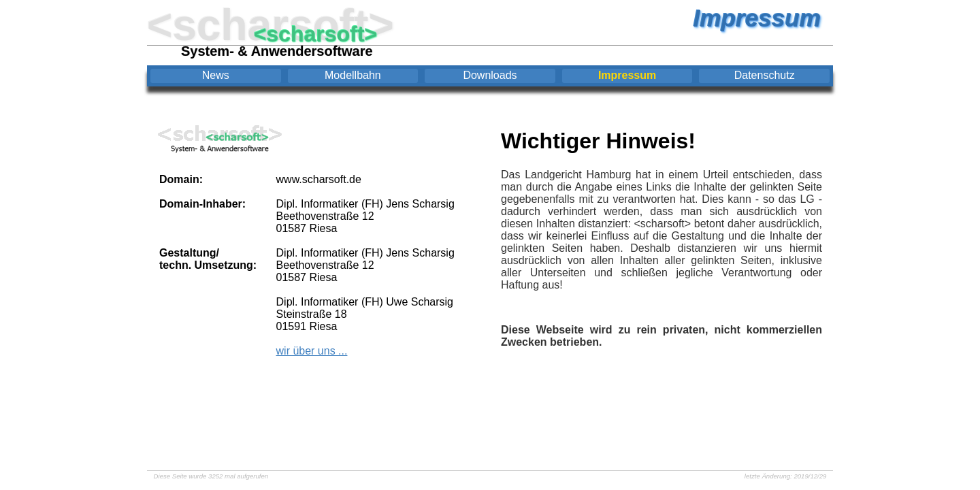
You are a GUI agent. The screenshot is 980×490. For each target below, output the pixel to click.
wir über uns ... (312, 351)
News (216, 75)
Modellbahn (353, 75)
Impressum (627, 75)
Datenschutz (765, 75)
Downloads (490, 75)
